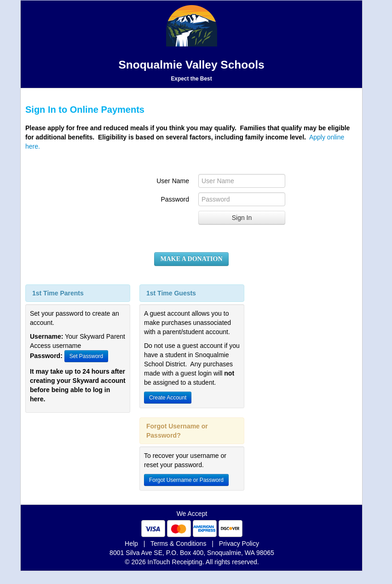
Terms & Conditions (178, 544)
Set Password (86, 356)
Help (131, 544)
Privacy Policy (239, 544)
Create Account (168, 398)
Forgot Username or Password (186, 480)
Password (175, 199)
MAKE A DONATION (191, 259)
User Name (173, 181)
